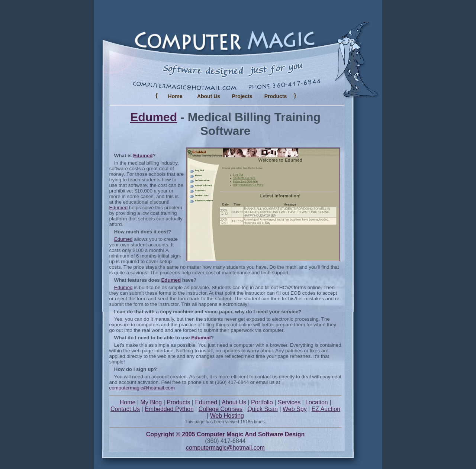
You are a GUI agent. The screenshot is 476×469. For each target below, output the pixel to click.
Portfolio (262, 402)
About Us (209, 96)
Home (175, 96)
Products (178, 402)
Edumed (154, 117)
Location (317, 402)
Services (289, 402)
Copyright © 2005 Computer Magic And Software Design (225, 434)
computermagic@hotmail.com (142, 388)
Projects (242, 96)
